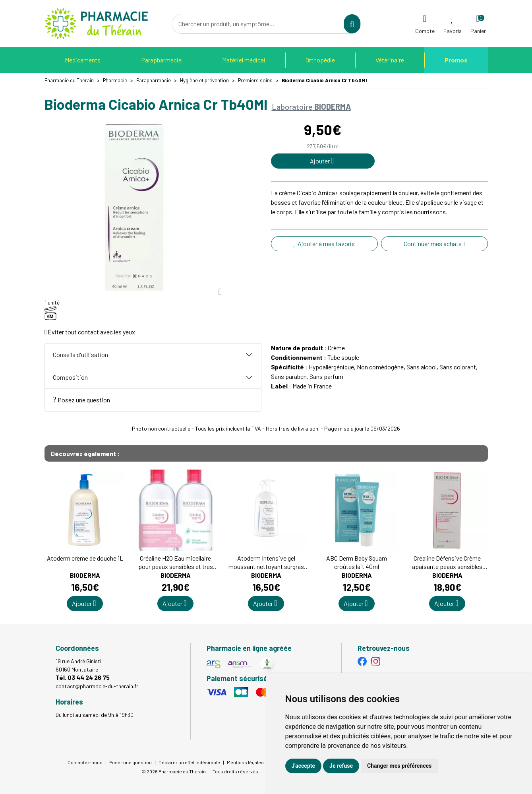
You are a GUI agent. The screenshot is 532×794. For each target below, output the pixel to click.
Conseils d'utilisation (80, 354)
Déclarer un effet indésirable (189, 762)
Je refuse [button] (341, 766)
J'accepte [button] (304, 766)
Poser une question (131, 762)
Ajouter (84, 603)
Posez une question (82, 400)
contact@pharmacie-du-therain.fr (97, 686)
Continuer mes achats (434, 244)
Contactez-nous (85, 762)
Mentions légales (245, 762)
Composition (70, 377)
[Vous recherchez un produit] (258, 24)
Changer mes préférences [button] (399, 766)
